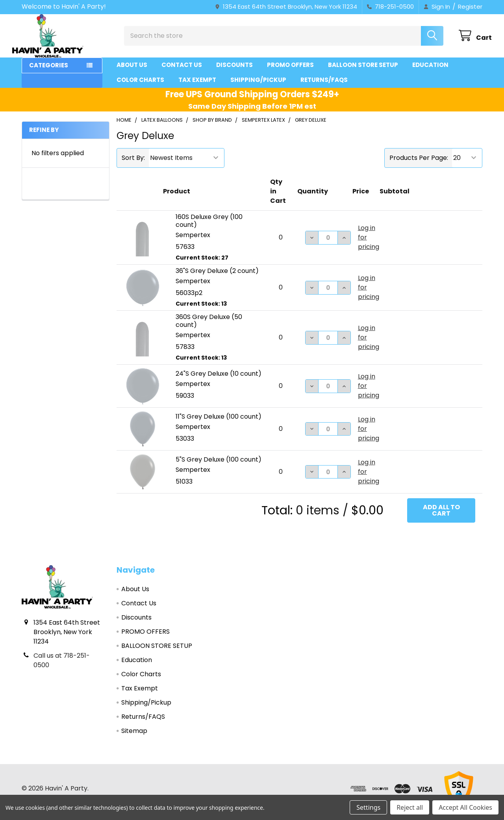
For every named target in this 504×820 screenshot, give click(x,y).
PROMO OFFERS (290, 72)
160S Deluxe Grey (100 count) (209, 228)
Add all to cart (441, 517)
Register (470, 6)
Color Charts (140, 87)
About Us (132, 72)
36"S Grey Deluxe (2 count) (217, 278)
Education (430, 72)
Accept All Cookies (465, 807)
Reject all (410, 807)
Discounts (234, 72)
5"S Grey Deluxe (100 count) (219, 467)
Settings (368, 807)
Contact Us (182, 72)
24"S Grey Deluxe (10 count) (219, 381)
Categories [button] (49, 72)
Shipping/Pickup (258, 87)
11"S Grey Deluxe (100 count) (219, 424)
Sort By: (133, 165)
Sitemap (134, 738)
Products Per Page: (419, 165)
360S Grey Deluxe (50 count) (209, 328)
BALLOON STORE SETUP (363, 72)
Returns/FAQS (324, 87)
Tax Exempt (197, 87)
